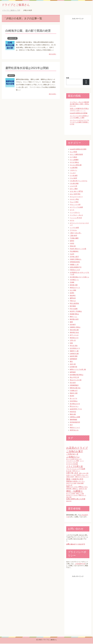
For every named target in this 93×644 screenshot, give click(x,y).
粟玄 (71, 362)
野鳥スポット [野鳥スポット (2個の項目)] (82, 496)
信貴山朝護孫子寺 (76, 268)
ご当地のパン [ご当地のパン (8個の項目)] (73, 457)
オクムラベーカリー (76, 197)
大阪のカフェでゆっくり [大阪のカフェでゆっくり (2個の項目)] (82, 477)
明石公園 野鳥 (74, 304)
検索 (68, 78)
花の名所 (73, 383)
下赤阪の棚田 (74, 239)
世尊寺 (72, 241)
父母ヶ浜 (73, 341)
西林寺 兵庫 (74, 394)
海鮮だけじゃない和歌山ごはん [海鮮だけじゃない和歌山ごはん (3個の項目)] (77, 487)
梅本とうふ (73, 317)
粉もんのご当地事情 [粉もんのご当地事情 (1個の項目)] (71, 494)
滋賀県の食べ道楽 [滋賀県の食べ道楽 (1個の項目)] (83, 489)
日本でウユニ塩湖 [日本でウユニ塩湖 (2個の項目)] (71, 484)
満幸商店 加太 (74, 333)
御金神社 (73, 296)
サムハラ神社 (74, 202)
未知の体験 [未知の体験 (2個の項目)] (80, 484)
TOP (11, 11)
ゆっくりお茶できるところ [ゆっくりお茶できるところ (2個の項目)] (74, 459)
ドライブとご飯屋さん (19, 5)
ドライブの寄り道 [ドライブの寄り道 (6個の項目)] (74, 467)
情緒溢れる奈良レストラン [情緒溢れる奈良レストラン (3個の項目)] (75, 482)
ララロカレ (73, 231)
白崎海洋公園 (12, 39)
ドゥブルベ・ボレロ (76, 216)
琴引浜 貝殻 (74, 346)
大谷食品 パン (74, 280)
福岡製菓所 (73, 359)
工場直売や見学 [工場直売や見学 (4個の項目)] (77, 480)
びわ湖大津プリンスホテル (79, 181)
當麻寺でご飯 (74, 351)
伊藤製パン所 (74, 265)
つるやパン (73, 171)
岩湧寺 (72, 293)
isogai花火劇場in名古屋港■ (79, 114)
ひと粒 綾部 (74, 176)
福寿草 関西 (74, 357)
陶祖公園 (73, 415)
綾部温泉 (73, 373)
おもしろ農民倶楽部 (76, 155)
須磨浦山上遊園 (75, 417)
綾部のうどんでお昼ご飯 (78, 370)
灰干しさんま (74, 336)
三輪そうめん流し (76, 233)
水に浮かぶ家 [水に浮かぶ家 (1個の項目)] (69, 486)
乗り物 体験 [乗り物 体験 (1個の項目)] (69, 471)
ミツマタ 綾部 (74, 228)
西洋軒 (72, 396)
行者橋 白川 (74, 391)
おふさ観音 (73, 152)
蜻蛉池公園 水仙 (75, 388)
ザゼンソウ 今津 (75, 205)
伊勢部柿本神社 (75, 262)
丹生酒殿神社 (74, 252)
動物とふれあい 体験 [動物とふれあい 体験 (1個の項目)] (84, 474)
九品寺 (72, 254)
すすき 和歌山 (74, 163)
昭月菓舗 (73, 307)
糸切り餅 (73, 365)
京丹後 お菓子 (74, 257)
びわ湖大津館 (74, 184)
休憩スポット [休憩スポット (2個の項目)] (76, 471)
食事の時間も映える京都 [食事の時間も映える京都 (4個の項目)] (76, 499)
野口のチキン (74, 407)
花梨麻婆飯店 (74, 386)
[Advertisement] (78, 47)
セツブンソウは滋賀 (76, 208)
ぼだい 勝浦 (74, 189)
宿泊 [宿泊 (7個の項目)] (68, 479)
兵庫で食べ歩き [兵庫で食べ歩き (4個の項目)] (72, 473)
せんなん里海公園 (76, 165)
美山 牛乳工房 (74, 378)
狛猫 (71, 343)
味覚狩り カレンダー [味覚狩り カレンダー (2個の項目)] (82, 475)
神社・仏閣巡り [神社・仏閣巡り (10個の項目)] (75, 492)
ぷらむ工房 (73, 187)
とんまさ (73, 173)
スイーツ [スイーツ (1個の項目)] (82, 461)
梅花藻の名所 (74, 320)
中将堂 (72, 244)
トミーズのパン (75, 213)
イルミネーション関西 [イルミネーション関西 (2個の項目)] (73, 461)
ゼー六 (72, 210)
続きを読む (53, 55)
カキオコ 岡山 (74, 200)
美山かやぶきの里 (76, 380)
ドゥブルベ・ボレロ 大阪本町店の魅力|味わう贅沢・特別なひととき (79, 104)
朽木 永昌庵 (74, 309)
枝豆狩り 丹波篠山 (76, 312)
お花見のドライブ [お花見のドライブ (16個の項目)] (77, 448)
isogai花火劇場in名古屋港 (78, 150)
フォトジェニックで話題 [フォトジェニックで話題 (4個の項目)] (76, 469)
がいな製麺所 (74, 160)
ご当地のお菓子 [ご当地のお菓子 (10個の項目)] (75, 452)
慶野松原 (11, 76)
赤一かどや (73, 399)
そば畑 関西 (74, 168)
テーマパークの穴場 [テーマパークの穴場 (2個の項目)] (72, 465)
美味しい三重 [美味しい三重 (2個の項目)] (80, 494)
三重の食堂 (73, 236)
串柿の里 (73, 247)
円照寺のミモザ (75, 270)
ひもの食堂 (73, 179)
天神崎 (72, 283)
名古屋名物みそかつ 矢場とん (79, 277)
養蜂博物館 (73, 420)
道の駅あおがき (75, 404)
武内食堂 (73, 325)
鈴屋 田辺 (73, 412)
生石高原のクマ (75, 349)
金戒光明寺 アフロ (76, 409)
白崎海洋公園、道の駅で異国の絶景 (30, 31)
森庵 (71, 322)
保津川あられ (74, 431)
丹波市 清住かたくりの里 (78, 249)
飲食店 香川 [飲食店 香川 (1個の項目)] (69, 502)
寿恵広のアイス (75, 288)
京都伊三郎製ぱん (76, 260)
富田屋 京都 (74, 285)
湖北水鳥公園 (74, 330)
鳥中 (71, 425)
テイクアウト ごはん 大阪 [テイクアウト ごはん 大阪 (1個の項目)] (72, 463)
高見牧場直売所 (75, 423)
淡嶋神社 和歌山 (75, 328)
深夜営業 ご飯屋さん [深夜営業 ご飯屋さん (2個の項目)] (72, 489)
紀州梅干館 (73, 367)
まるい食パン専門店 (76, 192)
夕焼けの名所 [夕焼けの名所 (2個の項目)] (70, 477)
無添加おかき (74, 338)
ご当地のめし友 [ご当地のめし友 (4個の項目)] (72, 455)
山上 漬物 (73, 291)
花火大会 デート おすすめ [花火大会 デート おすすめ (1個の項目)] (72, 496)
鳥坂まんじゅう (75, 428)
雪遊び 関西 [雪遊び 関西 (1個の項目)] (69, 498)
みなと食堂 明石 (75, 194)
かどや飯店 (73, 158)
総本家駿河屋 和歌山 (77, 375)
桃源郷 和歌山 (74, 314)
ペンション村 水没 (76, 218)
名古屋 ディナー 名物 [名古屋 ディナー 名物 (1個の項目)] (71, 476)
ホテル (72, 221)
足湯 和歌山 (74, 402)
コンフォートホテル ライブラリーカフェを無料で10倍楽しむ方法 (79, 123)
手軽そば (73, 301)
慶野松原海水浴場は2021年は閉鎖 (29, 68)
